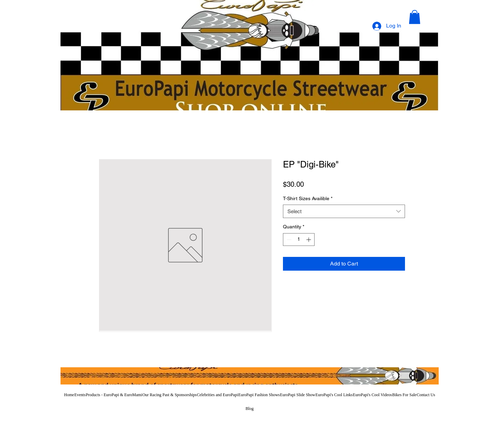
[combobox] (344, 211)
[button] (415, 17)
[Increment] (309, 240)
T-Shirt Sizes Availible (308, 198)
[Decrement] (288, 240)
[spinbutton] (299, 240)
